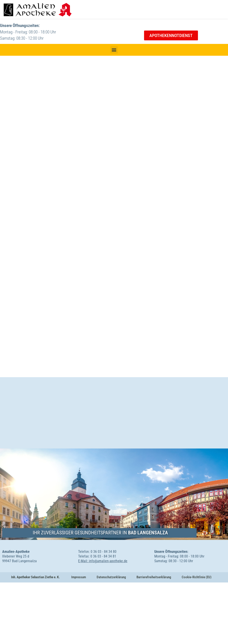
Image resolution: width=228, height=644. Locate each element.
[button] (114, 50)
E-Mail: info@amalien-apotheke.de (103, 622)
